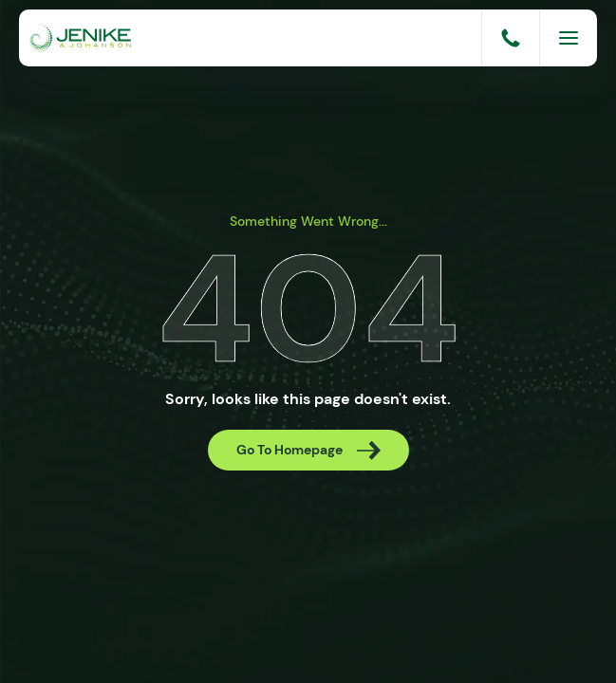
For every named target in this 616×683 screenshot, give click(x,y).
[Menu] (569, 38)
